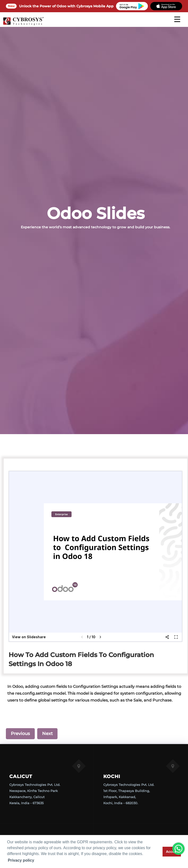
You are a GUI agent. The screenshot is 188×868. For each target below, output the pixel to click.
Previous (20, 734)
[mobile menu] (177, 19)
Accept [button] (172, 852)
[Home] (23, 24)
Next (47, 734)
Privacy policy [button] (21, 860)
